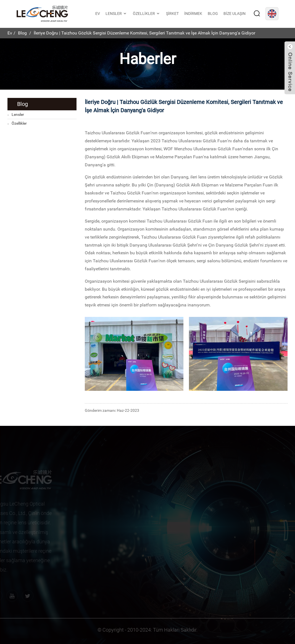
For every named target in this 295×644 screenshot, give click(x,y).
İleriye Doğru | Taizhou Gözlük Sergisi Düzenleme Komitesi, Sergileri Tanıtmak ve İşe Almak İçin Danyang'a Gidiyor (144, 33)
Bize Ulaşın (235, 14)
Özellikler (147, 14)
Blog (213, 14)
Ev (98, 14)
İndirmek (193, 14)
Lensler (116, 14)
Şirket (172, 14)
